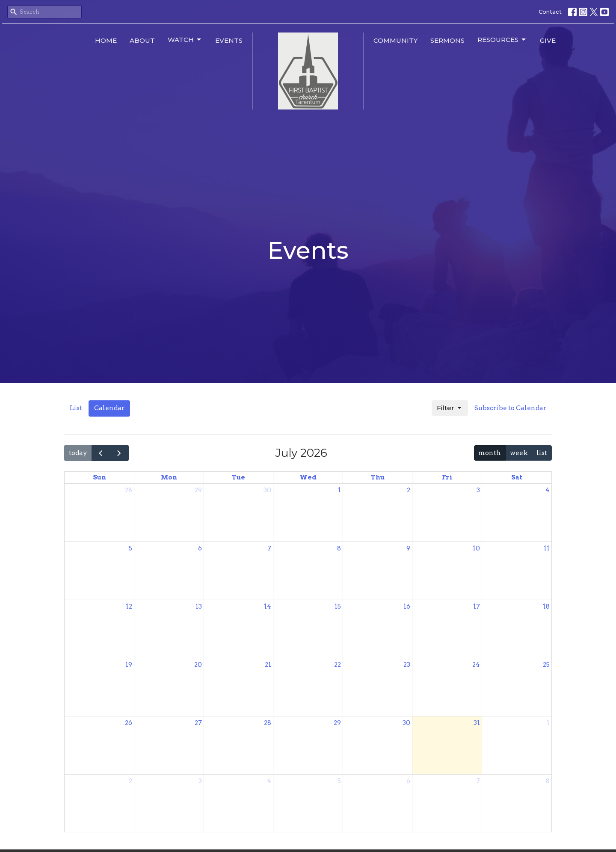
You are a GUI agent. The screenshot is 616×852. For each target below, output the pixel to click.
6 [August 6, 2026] (408, 781)
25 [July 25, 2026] (546, 665)
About (142, 40)
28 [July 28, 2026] (268, 723)
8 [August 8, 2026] (548, 781)
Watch (185, 40)
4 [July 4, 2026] (548, 490)
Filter (450, 408)
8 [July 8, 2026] (339, 548)
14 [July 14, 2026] (268, 606)
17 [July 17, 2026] (477, 606)
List (76, 408)
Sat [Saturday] (517, 477)
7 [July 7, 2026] (269, 548)
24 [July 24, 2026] (476, 665)
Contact (550, 12)
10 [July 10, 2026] (476, 548)
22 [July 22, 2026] (338, 665)
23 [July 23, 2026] (407, 665)
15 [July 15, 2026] (338, 606)
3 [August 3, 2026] (200, 781)
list (542, 453)
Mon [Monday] (169, 477)
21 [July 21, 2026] (268, 665)
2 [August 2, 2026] (130, 781)
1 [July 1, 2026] (339, 490)
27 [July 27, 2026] (198, 723)
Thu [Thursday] (378, 477)
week (519, 453)
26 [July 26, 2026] (129, 723)
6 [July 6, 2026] (200, 548)
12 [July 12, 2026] (129, 606)
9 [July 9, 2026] (408, 548)
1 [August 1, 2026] (548, 723)
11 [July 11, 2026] (547, 548)
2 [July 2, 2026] (409, 490)
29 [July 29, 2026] (337, 723)
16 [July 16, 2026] (407, 606)
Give (548, 40)
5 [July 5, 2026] (130, 548)
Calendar (109, 408)
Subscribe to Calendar (510, 408)
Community (395, 40)
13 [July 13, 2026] (199, 606)
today (78, 453)
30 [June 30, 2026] (267, 490)
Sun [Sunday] (99, 477)
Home (106, 40)
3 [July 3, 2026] (478, 490)
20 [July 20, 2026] (198, 665)
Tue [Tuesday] (238, 477)
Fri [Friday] (447, 477)
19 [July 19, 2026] (129, 665)
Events (229, 40)
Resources (502, 40)
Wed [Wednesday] (308, 477)
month (490, 453)
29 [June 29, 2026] (198, 490)
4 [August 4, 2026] (269, 781)
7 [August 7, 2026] (478, 781)
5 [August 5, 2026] (339, 781)
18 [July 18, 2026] (546, 606)
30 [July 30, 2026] (406, 723)
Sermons (447, 40)
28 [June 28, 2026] (129, 490)
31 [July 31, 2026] (477, 723)
